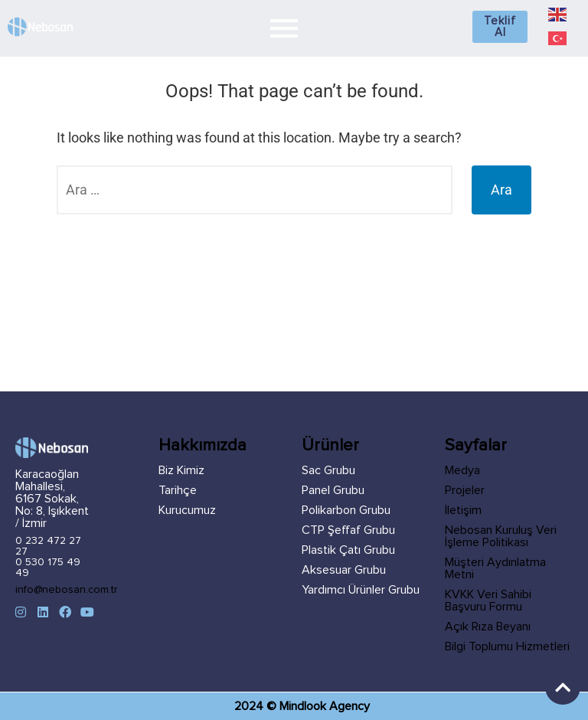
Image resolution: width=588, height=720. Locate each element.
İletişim (463, 510)
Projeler (465, 490)
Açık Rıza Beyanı (488, 627)
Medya (462, 470)
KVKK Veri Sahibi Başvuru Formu (488, 601)
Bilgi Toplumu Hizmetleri (507, 646)
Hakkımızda (203, 446)
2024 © (257, 706)
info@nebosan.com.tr (67, 590)
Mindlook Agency (325, 706)
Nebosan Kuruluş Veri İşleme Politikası (501, 536)
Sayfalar (476, 446)
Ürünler (330, 446)
